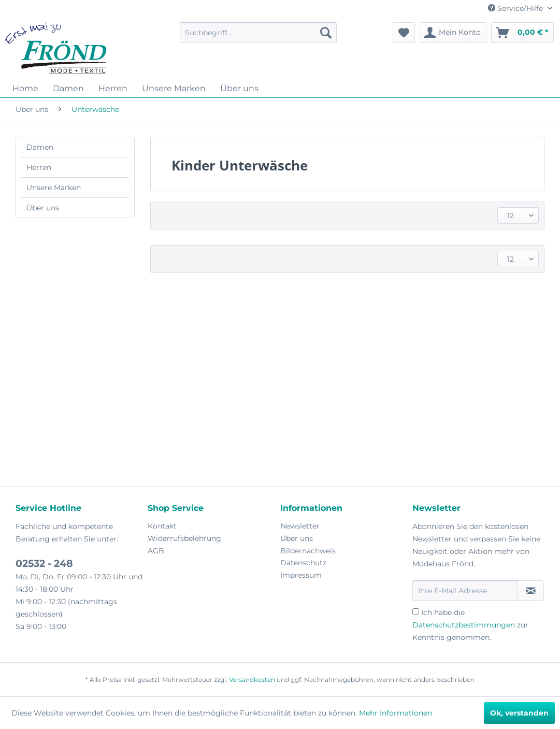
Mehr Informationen (396, 713)
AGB (156, 551)
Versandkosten (252, 680)
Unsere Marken (54, 188)
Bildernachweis (308, 551)
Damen (40, 147)
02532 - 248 (44, 563)
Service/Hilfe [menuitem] (516, 8)
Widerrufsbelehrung (184, 538)
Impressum (301, 575)
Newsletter (300, 526)
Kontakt (162, 526)
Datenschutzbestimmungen (464, 625)
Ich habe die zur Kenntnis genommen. (470, 625)
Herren (39, 167)
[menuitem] (258, 33)
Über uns (43, 208)
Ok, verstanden (519, 713)
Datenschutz (303, 563)
